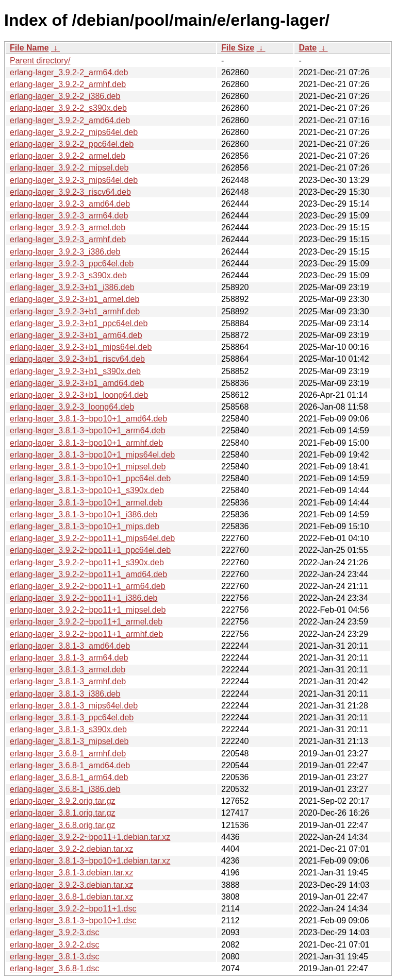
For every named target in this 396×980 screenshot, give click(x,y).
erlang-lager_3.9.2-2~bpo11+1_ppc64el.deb (90, 550)
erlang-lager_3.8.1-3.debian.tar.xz (71, 873)
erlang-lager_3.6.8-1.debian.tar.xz (71, 897)
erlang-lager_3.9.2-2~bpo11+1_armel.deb (86, 622)
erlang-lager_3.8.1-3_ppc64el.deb (72, 717)
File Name (29, 48)
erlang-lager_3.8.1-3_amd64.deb (70, 646)
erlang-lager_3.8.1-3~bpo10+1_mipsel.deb (88, 467)
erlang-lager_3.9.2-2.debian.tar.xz (71, 849)
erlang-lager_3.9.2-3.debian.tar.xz (71, 885)
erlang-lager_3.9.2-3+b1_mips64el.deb (81, 347)
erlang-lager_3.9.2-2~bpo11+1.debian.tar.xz (90, 837)
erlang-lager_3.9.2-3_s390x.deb (68, 275)
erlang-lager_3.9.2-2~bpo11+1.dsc (73, 909)
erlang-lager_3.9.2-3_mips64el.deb (74, 180)
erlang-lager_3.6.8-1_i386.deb (65, 789)
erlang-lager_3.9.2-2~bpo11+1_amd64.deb (88, 574)
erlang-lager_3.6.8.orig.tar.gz (63, 825)
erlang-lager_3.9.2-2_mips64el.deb (74, 132)
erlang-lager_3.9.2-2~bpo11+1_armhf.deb (86, 634)
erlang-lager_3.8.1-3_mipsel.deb (69, 741)
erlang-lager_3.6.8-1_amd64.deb (70, 765)
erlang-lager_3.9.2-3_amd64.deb (70, 204)
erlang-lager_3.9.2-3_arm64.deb (69, 216)
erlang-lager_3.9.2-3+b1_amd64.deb (77, 383)
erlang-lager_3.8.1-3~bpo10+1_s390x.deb (87, 490)
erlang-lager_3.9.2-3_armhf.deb (68, 239)
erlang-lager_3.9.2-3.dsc (54, 932)
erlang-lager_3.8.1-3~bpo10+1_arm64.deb (88, 430)
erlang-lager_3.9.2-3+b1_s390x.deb (75, 371)
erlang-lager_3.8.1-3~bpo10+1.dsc (73, 920)
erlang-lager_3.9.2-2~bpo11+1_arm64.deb (88, 586)
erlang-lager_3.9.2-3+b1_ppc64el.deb (79, 323)
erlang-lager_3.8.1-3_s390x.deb (68, 729)
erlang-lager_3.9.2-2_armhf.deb (68, 84)
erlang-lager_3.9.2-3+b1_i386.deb (72, 287)
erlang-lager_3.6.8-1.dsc (54, 968)
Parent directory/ (40, 61)
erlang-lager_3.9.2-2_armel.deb (68, 156)
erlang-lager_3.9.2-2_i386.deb (65, 96)
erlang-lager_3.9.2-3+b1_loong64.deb (79, 395)
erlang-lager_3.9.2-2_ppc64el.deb (72, 144)
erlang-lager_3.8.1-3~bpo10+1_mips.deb (85, 526)
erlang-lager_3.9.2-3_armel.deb (68, 227)
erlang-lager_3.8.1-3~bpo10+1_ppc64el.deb (90, 478)
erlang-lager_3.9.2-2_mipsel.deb (69, 168)
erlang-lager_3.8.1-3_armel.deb (68, 670)
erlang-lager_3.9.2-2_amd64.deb (70, 120)
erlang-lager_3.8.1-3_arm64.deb (69, 658)
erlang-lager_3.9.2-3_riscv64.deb (70, 192)
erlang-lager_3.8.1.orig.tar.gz (63, 813)
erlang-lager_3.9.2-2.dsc (54, 945)
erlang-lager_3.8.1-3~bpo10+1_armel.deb (86, 503)
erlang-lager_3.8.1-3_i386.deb (65, 694)
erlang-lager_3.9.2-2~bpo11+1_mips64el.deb (92, 538)
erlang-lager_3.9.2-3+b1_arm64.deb (76, 335)
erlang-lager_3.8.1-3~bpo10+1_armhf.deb (86, 443)
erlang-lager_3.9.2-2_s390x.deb (68, 108)
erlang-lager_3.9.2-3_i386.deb (65, 252)
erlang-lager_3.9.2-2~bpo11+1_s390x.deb (87, 562)
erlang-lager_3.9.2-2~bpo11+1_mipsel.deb (88, 610)
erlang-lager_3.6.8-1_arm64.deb (69, 777)
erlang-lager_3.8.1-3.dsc (54, 957)
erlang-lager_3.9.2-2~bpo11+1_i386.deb (84, 598)
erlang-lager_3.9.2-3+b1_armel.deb (75, 299)
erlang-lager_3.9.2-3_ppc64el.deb (72, 264)
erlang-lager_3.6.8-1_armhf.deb (68, 754)
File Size (238, 48)
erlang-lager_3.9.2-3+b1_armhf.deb (75, 311)
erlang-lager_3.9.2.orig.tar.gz (63, 801)
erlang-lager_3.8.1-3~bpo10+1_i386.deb (84, 514)
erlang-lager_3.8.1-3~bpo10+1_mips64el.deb (92, 455)
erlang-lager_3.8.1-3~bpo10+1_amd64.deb (88, 419)
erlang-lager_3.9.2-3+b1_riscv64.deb (77, 359)
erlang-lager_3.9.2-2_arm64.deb (69, 72)
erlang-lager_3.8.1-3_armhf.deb (68, 681)
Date (308, 48)
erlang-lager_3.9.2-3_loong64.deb (72, 407)
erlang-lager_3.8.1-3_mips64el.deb (74, 706)
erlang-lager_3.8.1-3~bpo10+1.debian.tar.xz (90, 861)
